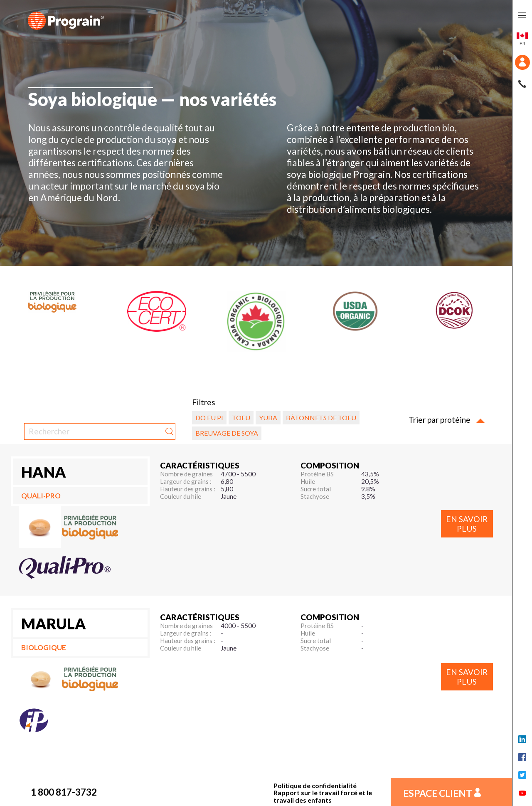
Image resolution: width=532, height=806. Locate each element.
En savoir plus (467, 524)
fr (522, 39)
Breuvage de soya (227, 433)
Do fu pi (209, 418)
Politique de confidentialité (315, 786)
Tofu (241, 418)
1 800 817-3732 (64, 792)
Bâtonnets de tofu (321, 418)
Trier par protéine (447, 420)
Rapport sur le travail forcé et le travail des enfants (323, 796)
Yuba (268, 418)
